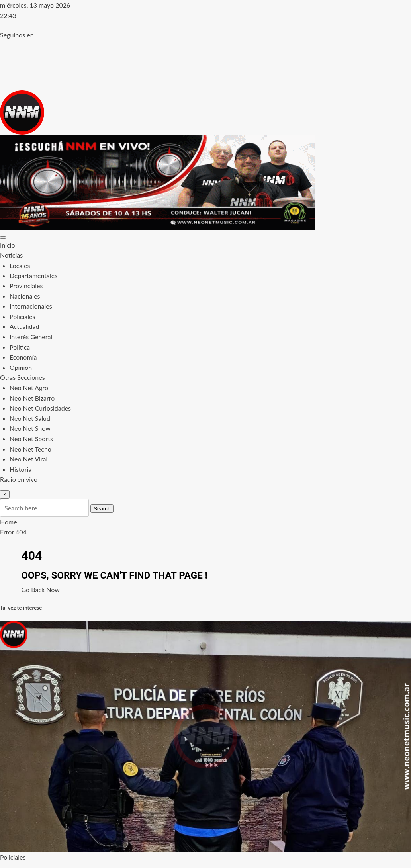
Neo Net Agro (29, 388)
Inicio (8, 245)
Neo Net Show (30, 428)
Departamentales (33, 275)
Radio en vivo (19, 479)
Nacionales (25, 296)
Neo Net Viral (28, 459)
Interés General (31, 337)
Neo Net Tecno (30, 449)
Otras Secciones (23, 377)
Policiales (22, 316)
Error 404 (13, 532)
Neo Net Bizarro (32, 398)
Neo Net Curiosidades (40, 408)
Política (20, 347)
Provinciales (26, 286)
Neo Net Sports (31, 439)
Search (102, 509)
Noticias (11, 255)
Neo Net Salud (30, 418)
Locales (20, 265)
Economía (23, 357)
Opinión (21, 367)
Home (9, 522)
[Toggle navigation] (3, 237)
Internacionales (31, 306)
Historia (21, 469)
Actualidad (24, 326)
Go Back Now (41, 589)
